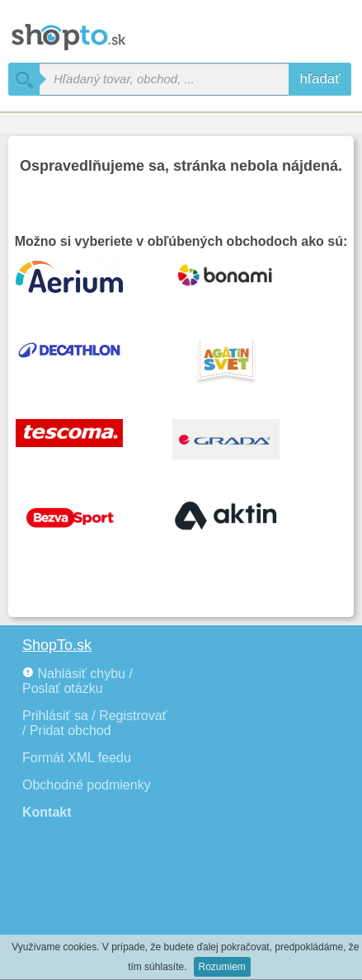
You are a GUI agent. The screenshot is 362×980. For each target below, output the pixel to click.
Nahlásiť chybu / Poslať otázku (78, 681)
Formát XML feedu (77, 758)
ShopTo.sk (57, 645)
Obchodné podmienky (87, 785)
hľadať (320, 79)
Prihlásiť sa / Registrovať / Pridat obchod (95, 723)
